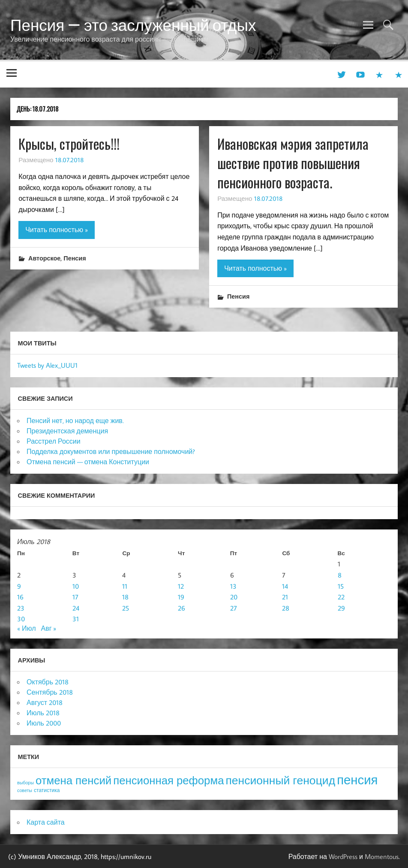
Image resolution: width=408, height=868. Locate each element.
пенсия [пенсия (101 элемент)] (357, 780)
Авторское (44, 258)
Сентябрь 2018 (50, 692)
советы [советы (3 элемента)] (25, 790)
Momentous (382, 856)
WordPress (343, 856)
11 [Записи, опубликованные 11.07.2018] (125, 586)
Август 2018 (45, 702)
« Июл (26, 628)
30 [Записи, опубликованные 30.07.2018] (21, 619)
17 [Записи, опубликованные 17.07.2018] (75, 597)
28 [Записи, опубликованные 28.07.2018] (286, 608)
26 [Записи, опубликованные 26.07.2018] (181, 608)
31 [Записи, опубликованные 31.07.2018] (76, 619)
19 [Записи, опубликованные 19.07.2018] (181, 597)
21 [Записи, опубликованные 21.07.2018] (285, 597)
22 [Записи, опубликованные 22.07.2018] (341, 597)
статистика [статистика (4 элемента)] (47, 790)
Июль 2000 (44, 723)
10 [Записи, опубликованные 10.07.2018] (76, 586)
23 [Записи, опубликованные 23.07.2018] (21, 608)
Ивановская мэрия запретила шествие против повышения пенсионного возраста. (293, 163)
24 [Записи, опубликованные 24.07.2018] (76, 608)
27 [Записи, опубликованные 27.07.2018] (234, 608)
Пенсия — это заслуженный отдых (133, 25)
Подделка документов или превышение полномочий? (111, 451)
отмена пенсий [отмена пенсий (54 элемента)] (73, 780)
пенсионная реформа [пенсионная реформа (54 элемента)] (168, 780)
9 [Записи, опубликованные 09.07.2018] (19, 586)
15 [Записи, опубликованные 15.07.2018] (341, 586)
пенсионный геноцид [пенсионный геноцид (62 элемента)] (280, 780)
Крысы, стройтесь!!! (69, 144)
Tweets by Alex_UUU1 (47, 365)
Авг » (48, 628)
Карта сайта (46, 822)
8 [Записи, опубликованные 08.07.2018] (340, 575)
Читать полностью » (57, 230)
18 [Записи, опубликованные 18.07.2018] (125, 597)
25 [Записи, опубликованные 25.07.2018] (126, 608)
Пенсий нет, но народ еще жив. (75, 420)
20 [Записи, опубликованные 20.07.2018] (234, 597)
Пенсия (75, 258)
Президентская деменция (67, 431)
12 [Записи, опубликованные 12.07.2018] (181, 586)
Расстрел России (54, 441)
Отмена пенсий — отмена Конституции (88, 462)
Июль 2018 (43, 713)
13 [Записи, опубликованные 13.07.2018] (233, 586)
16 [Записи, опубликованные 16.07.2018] (20, 597)
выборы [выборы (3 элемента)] (25, 783)
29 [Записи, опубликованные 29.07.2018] (341, 608)
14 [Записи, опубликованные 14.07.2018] (285, 586)
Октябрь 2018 (48, 682)
